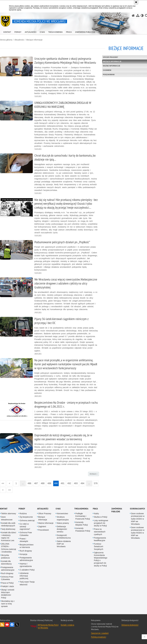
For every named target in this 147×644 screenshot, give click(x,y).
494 (83, 483)
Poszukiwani (44, 530)
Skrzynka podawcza (5, 556)
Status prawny (63, 523)
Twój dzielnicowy (8, 529)
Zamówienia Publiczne (117, 510)
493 (76, 483)
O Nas (58, 509)
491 (63, 483)
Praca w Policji (7, 583)
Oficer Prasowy (45, 514)
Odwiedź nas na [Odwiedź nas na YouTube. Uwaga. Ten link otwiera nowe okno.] (7, 625)
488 (43, 483)
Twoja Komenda (81, 509)
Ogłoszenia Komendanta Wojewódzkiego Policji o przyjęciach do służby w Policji (101, 559)
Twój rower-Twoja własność (27, 583)
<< (2, 483)
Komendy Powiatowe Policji (83, 530)
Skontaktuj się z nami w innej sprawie (8, 604)
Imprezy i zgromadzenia (26, 565)
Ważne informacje (46, 523)
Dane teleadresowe (7, 518)
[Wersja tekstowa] (142, 16)
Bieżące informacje (34, 40)
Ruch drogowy (7, 573)
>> (9, 489)
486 (29, 483)
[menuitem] (7, 31)
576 (96, 483)
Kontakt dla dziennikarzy (6, 562)
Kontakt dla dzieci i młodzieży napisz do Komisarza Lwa (9, 536)
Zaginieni (42, 526)
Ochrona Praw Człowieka (7, 578)
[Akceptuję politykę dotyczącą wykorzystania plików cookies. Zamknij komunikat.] (136, 2)
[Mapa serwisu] (138, 16)
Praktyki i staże (8, 586)
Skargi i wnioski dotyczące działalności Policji (8, 594)
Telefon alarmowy (9, 514)
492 (69, 483)
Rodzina (23, 514)
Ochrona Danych (137, 509)
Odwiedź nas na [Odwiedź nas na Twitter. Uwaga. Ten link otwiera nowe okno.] (17, 625)
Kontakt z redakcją (67, 625)
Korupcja (23, 554)
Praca (95, 509)
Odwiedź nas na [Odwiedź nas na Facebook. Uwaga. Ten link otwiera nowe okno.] (12, 625)
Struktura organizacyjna (63, 518)
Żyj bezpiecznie (26, 517)
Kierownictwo (62, 514)
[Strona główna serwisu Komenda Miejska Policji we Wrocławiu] (133, 16)
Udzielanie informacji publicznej (24, 576)
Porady (22, 509)
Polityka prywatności (99, 637)
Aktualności (19, 40)
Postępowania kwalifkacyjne (100, 539)
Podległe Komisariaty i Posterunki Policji (83, 516)
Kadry (96, 514)
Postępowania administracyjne (8, 569)
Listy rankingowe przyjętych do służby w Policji (101, 523)
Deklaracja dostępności (130, 625)
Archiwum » (93, 474)
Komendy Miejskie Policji (82, 524)
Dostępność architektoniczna (64, 537)
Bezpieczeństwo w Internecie (27, 546)
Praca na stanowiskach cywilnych (100, 532)
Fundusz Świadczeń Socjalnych (99, 546)
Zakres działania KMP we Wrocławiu (64, 544)
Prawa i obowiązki (24, 540)
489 (49, 483)
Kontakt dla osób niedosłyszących (8, 524)
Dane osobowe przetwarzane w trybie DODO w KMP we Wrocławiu (138, 519)
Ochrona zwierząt (27, 520)
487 (36, 483)
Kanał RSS (2, 625)
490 (56, 483)
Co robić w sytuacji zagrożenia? (25, 526)
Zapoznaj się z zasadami (100, 633)
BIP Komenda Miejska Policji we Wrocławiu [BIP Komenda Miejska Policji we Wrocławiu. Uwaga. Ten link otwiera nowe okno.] (48, 626)
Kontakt (4, 509)
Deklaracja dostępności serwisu (62, 529)
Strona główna (6, 40)
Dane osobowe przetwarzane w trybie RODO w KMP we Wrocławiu (138, 533)
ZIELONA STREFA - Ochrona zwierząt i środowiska (9, 548)
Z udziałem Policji (27, 570)
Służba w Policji (101, 517)
